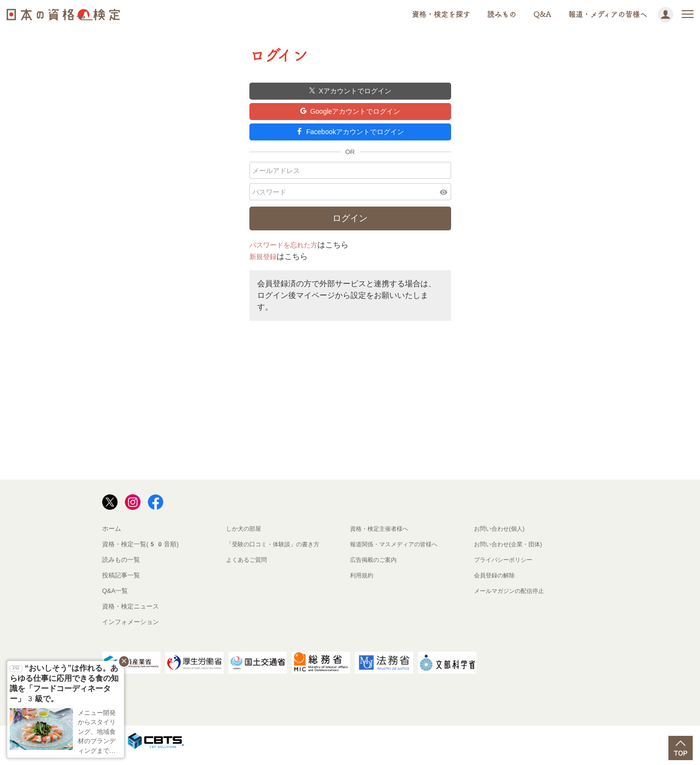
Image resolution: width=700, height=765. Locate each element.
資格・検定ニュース (131, 615)
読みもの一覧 (121, 568)
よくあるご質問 (248, 568)
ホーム (112, 537)
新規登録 (265, 265)
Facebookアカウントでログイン (350, 139)
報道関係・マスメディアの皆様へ (397, 553)
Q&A (542, 14)
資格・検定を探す (441, 14)
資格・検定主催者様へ (382, 537)
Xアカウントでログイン (350, 92)
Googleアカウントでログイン (350, 115)
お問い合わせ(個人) (501, 537)
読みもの (502, 14)
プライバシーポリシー (506, 568)
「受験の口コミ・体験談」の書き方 (277, 553)
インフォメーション (131, 631)
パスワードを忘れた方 (288, 253)
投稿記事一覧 (121, 584)
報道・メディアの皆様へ (608, 14)
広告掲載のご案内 (375, 568)
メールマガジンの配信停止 (512, 600)
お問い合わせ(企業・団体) (511, 553)
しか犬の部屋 (245, 537)
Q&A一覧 (115, 600)
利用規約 (363, 584)
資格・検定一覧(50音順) (140, 553)
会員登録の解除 (496, 584)
